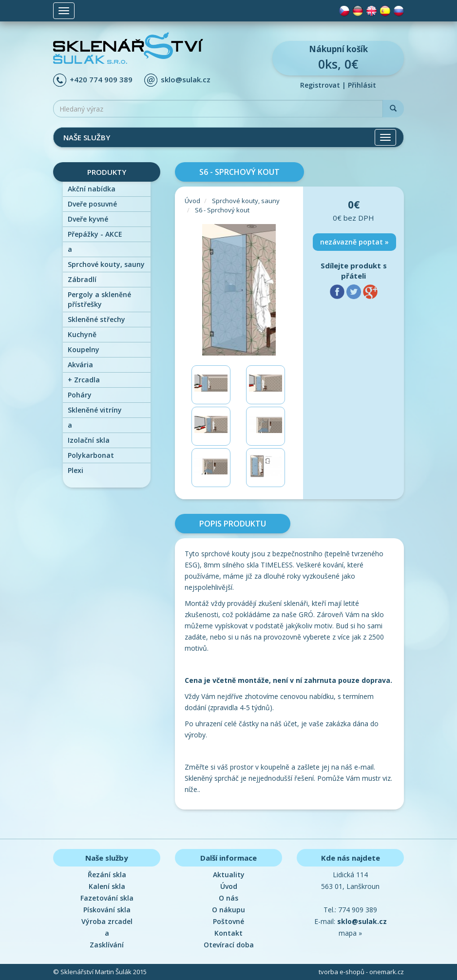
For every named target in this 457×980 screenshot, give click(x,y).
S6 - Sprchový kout (222, 210)
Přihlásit (362, 85)
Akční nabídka (92, 189)
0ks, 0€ (338, 58)
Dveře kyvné (88, 219)
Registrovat (320, 85)
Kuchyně (82, 334)
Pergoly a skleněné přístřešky (99, 299)
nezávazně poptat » (354, 242)
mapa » (350, 933)
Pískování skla (107, 910)
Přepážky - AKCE (95, 234)
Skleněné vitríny (95, 410)
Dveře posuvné (92, 204)
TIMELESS (277, 565)
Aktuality (229, 875)
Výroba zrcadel (107, 921)
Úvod (192, 201)
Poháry (80, 395)
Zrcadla (84, 380)
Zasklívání (107, 945)
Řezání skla (107, 875)
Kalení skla (107, 886)
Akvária (80, 365)
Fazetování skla (107, 898)
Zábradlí (82, 279)
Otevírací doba (229, 945)
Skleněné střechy (96, 319)
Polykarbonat (91, 455)
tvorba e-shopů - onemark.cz (361, 972)
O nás (228, 898)
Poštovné (228, 921)
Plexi (76, 470)
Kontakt (228, 933)
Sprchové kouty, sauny (106, 264)
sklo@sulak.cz (186, 79)
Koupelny (84, 349)
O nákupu (228, 910)
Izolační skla (89, 440)
